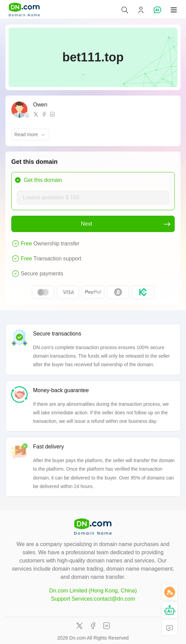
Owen (40, 105)
